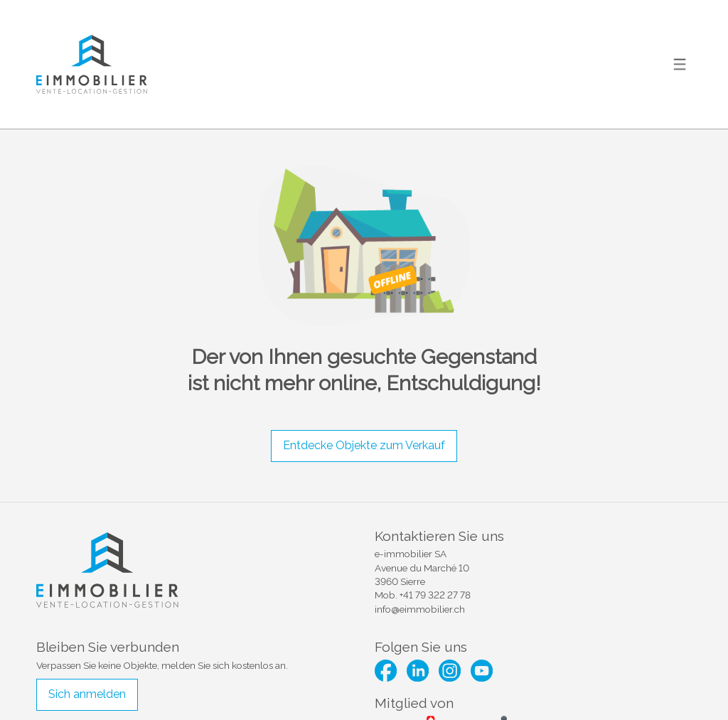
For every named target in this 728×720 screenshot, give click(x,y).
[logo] (92, 64)
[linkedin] (418, 671)
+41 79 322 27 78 (435, 595)
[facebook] (386, 671)
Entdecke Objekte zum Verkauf (364, 445)
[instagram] (450, 671)
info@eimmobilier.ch (420, 609)
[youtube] (482, 671)
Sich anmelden (87, 694)
